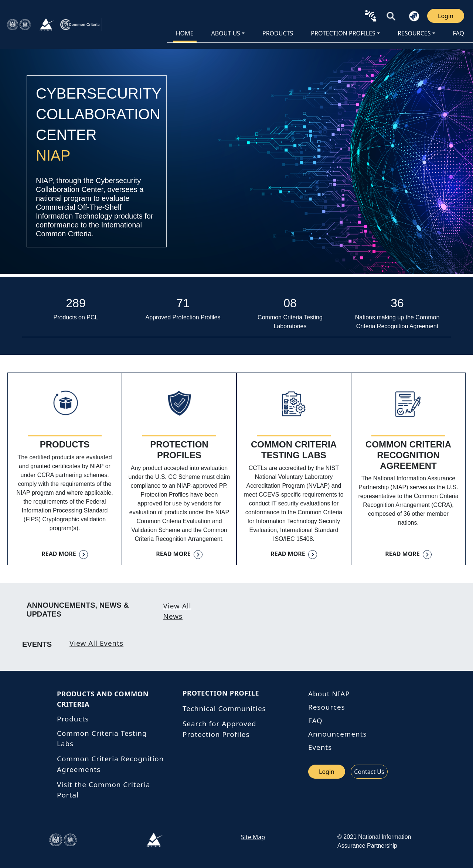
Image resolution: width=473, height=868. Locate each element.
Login (446, 16)
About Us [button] (226, 33)
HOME (185, 33)
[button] (391, 16)
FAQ (459, 33)
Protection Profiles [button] (343, 33)
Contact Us (369, 772)
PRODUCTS (278, 33)
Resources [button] (414, 33)
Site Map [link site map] (253, 837)
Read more (59, 554)
